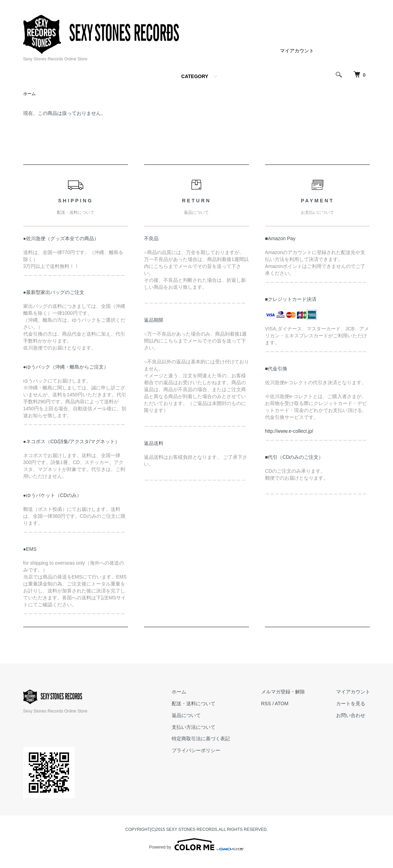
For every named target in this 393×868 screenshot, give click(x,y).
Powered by (196, 844)
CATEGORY (195, 76)
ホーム (29, 94)
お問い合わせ (351, 715)
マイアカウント (297, 51)
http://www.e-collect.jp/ (289, 431)
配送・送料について (194, 703)
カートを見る (351, 703)
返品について (186, 715)
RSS (266, 703)
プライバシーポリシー (196, 750)
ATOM (281, 703)
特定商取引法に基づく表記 (201, 739)
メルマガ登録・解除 (283, 692)
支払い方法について (194, 727)
